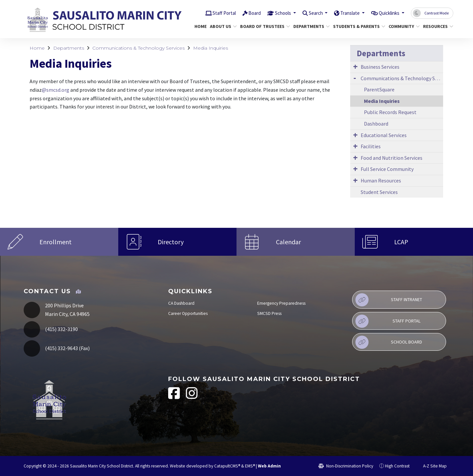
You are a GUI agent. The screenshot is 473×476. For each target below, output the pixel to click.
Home (200, 26)
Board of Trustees (262, 26)
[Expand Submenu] (355, 66)
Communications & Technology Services (138, 48)
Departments (310, 26)
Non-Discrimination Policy (346, 466)
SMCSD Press (269, 313)
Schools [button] (268, 13)
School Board (389, 342)
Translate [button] (343, 13)
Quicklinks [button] (387, 13)
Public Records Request (390, 112)
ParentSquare (379, 89)
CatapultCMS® (227, 466)
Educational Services (384, 135)
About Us (222, 26)
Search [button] (305, 13)
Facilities (371, 146)
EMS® (250, 466)
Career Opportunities (188, 313)
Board (237, 13)
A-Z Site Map (431, 466)
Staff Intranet (389, 300)
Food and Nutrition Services (392, 158)
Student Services (379, 192)
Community (403, 26)
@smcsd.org (56, 90)
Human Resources (381, 180)
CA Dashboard (181, 303)
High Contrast (397, 466)
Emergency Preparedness (281, 303)
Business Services (380, 67)
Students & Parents (356, 26)
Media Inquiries (211, 48)
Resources (437, 26)
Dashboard (376, 124)
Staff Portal (204, 13)
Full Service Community (387, 169)
